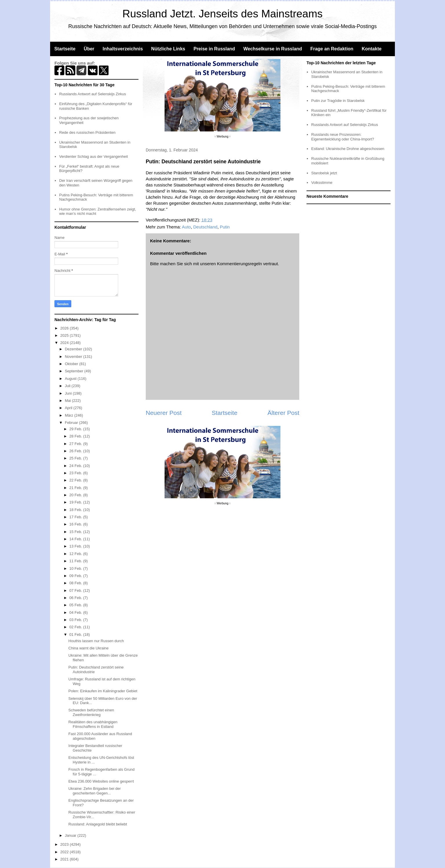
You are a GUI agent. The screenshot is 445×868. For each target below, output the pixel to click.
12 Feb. (76, 554)
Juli (68, 386)
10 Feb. (76, 568)
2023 (65, 844)
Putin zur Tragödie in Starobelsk (338, 101)
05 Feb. (76, 605)
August (71, 379)
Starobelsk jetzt (324, 173)
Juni (69, 393)
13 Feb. (76, 546)
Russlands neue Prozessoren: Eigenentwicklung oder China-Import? (343, 137)
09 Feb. (76, 576)
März (70, 415)
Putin (225, 227)
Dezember (74, 349)
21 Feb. (76, 488)
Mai (69, 401)
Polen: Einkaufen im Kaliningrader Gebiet (103, 691)
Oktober (72, 364)
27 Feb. (76, 444)
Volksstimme (322, 183)
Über (89, 49)
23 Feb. (76, 473)
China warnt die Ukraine (89, 648)
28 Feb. (76, 436)
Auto (186, 227)
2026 (65, 328)
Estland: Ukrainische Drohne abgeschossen (348, 149)
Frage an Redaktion (332, 49)
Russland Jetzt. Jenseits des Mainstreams (223, 14)
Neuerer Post (164, 413)
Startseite (65, 49)
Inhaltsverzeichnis (123, 49)
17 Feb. (76, 517)
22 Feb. (76, 480)
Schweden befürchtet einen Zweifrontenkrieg (91, 712)
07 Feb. (76, 590)
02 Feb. (76, 627)
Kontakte (371, 49)
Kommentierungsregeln (239, 264)
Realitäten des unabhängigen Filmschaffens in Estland (93, 724)
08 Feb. (76, 583)
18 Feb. (76, 510)
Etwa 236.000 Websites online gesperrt (101, 781)
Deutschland (205, 227)
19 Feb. (76, 502)
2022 (65, 852)
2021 (65, 859)
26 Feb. (76, 451)
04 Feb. (76, 612)
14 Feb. (76, 539)
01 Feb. (76, 634)
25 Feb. (76, 458)
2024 (65, 343)
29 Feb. (76, 429)
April (69, 408)
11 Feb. (76, 561)
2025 (65, 335)
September (75, 371)
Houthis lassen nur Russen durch (96, 641)
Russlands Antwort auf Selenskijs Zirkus (92, 94)
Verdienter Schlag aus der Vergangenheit (93, 156)
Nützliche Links (168, 49)
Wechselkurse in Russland (273, 49)
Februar (72, 423)
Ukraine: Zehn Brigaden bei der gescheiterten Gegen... (95, 791)
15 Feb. (76, 532)
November (74, 357)
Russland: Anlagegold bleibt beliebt (98, 824)
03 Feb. (76, 620)
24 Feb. (76, 466)
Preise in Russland (214, 49)
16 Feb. (76, 524)
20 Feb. (76, 495)
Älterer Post (283, 413)
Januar (71, 835)
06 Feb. (76, 598)
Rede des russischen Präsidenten (87, 132)
